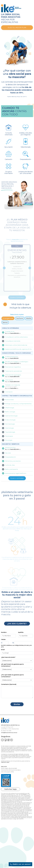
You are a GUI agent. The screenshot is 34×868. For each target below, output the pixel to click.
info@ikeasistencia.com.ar (9, 733)
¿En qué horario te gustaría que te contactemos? (12, 665)
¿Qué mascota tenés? (8, 657)
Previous (4, 271)
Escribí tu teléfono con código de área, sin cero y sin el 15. (16, 646)
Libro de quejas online (7, 772)
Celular (3, 639)
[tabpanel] (17, 271)
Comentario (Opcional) (9, 684)
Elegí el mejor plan (17, 28)
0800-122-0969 (7, 731)
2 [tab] (15, 296)
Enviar (17, 704)
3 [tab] (18, 296)
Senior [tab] (5, 322)
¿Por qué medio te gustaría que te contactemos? (12, 676)
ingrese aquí (5, 762)
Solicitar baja (11, 789)
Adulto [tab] (29, 318)
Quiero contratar (17, 478)
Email (3, 650)
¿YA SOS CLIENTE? (17, 624)
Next (30, 271)
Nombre (4, 632)
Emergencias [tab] (8, 318)
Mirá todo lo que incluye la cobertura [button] (20, 306)
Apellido (21, 632)
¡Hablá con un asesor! (20, 864)
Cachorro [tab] (20, 318)
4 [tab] (21, 296)
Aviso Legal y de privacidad (9, 768)
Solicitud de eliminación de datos (11, 770)
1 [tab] (13, 296)
